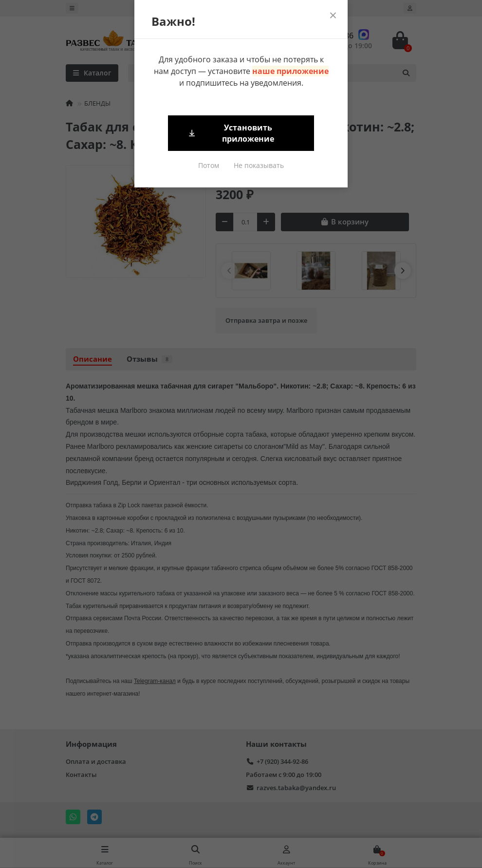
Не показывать (259, 165)
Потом (209, 165)
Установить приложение (231, 133)
